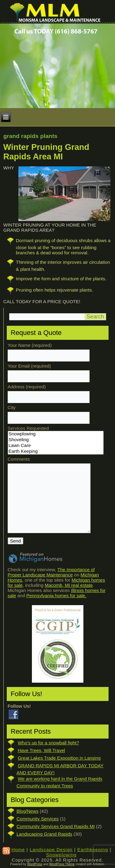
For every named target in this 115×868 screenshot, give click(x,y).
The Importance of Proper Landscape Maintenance (51, 572)
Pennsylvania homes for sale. (56, 596)
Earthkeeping (93, 850)
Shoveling (56, 440)
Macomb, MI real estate (69, 585)
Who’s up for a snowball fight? (48, 743)
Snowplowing (56, 434)
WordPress (35, 864)
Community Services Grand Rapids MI (56, 826)
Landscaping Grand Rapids (44, 834)
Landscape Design (51, 850)
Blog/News (28, 811)
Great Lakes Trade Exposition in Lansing (59, 758)
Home (18, 850)
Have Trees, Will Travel (41, 750)
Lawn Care (56, 446)
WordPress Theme (62, 864)
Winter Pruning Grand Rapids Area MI (46, 152)
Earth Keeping (56, 451)
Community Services (38, 819)
